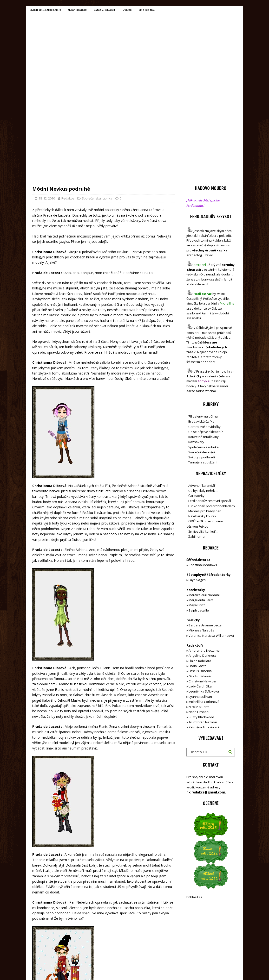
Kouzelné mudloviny (203, 334)
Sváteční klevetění (202, 350)
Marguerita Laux (201, 497)
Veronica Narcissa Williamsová (211, 533)
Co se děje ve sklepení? (206, 329)
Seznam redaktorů (88, 11)
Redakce (68, 96)
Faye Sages (197, 477)
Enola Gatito (197, 563)
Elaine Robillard (200, 558)
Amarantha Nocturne (204, 548)
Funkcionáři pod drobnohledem (212, 403)
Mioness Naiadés (201, 528)
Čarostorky (196, 393)
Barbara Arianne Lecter (206, 523)
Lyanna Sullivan (200, 594)
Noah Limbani (199, 609)
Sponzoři (147, 11)
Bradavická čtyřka (201, 319)
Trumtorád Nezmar (203, 619)
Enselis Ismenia (200, 568)
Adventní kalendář (202, 383)
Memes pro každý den (205, 408)
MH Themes (100, 969)
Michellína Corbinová (204, 599)
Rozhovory (196, 339)
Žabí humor (197, 434)
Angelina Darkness (202, 553)
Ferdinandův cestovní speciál (210, 398)
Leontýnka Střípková (204, 589)
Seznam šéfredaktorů (120, 11)
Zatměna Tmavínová (204, 624)
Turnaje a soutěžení (203, 360)
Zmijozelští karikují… (203, 429)
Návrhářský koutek (202, 413)
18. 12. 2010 (47, 96)
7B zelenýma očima (203, 314)
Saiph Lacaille (199, 507)
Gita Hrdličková (200, 573)
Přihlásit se (194, 794)
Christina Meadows (203, 462)
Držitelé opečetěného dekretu (49, 11)
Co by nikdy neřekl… (203, 388)
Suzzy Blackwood (201, 614)
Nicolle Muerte (199, 604)
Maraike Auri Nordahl (204, 492)
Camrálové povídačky (204, 324)
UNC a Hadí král (170, 11)
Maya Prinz (197, 502)
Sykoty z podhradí (202, 355)
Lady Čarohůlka (200, 584)
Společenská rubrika (97, 96)
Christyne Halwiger (203, 579)
